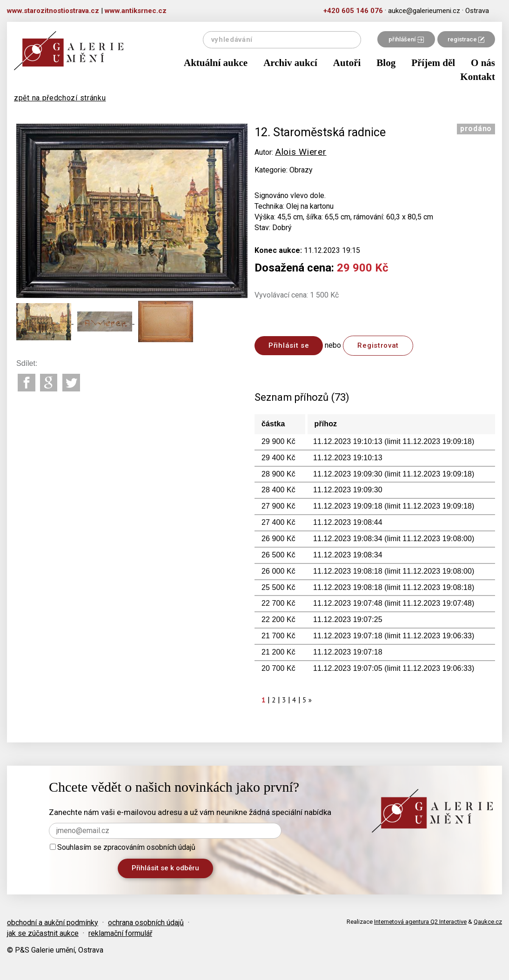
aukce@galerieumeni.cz (424, 11)
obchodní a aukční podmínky (53, 923)
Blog (386, 63)
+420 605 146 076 (353, 11)
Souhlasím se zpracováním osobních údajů (123, 847)
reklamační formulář (120, 933)
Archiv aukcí (290, 63)
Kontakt (478, 77)
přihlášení (406, 39)
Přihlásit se (289, 345)
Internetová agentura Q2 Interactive (420, 922)
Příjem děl (433, 63)
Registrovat (378, 345)
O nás (483, 63)
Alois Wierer (301, 152)
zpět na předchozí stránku (60, 98)
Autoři (347, 63)
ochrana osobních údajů (146, 923)
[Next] (310, 700)
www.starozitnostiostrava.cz (53, 11)
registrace (466, 39)
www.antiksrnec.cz (136, 11)
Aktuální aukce (216, 63)
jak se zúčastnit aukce (43, 933)
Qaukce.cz (488, 922)
